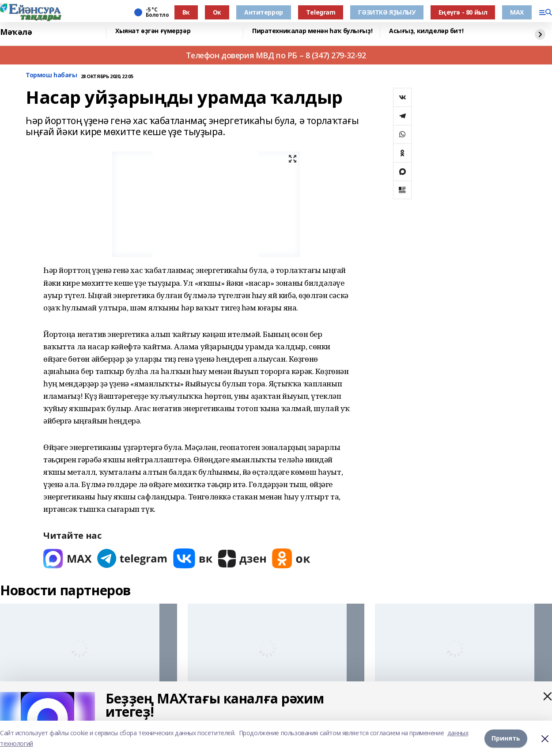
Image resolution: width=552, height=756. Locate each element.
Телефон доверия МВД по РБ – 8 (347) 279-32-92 (276, 55)
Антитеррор (264, 12)
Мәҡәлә (16, 32)
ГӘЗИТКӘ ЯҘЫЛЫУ (387, 12)
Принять (506, 738)
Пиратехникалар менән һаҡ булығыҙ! (312, 31)
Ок (217, 12)
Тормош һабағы (51, 75)
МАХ (517, 12)
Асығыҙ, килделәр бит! (426, 31)
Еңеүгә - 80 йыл (463, 12)
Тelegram (321, 12)
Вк (186, 12)
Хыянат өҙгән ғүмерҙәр (153, 31)
